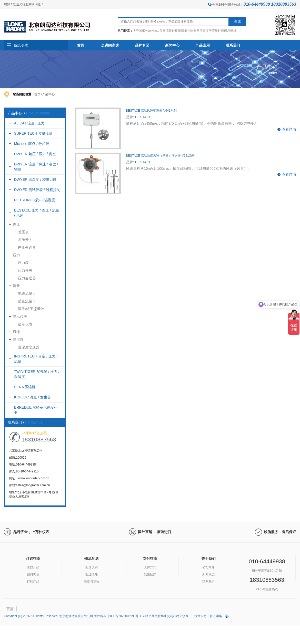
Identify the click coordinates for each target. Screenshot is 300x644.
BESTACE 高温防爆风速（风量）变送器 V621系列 (161, 156)
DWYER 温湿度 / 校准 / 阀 (35, 180)
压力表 (23, 263)
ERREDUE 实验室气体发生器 (36, 410)
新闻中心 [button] (172, 45)
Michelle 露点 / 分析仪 (32, 144)
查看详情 (289, 129)
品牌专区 (142, 45)
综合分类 (21, 45)
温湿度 (18, 340)
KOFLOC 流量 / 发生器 (32, 397)
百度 (10, 609)
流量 (16, 286)
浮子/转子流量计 (31, 309)
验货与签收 (92, 582)
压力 (16, 255)
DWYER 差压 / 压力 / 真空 (35, 154)
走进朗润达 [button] (110, 45)
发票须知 (150, 574)
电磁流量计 (27, 293)
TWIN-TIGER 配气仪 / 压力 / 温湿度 (37, 374)
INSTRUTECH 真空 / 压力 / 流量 (36, 359)
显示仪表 (20, 316)
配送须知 (92, 574)
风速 (16, 332)
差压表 (23, 232)
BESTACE (143, 117)
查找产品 (33, 567)
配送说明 (92, 567)
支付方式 (150, 567)
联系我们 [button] (233, 45)
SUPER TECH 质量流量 (33, 133)
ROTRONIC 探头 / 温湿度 (35, 200)
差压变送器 (27, 247)
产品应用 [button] (203, 45)
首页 (81, 45)
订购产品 (33, 582)
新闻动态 (208, 574)
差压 (16, 224)
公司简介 (208, 567)
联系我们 (208, 582)
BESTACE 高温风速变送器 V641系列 (151, 111)
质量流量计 (27, 301)
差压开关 (25, 240)
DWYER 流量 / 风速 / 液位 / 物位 (36, 167)
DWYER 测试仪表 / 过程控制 (37, 190)
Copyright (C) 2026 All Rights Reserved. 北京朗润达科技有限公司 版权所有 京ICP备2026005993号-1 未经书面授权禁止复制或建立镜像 (97, 616)
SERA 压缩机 (25, 387)
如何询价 (33, 574)
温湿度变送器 (29, 347)
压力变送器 (27, 278)
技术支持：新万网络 (208, 616)
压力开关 (25, 270)
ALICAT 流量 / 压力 (29, 123)
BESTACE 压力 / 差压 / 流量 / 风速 (37, 213)
